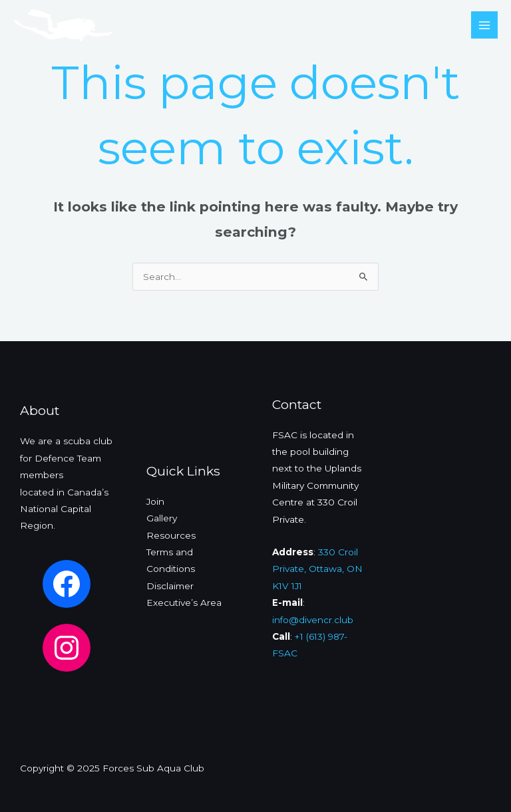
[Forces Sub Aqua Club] (63, 25)
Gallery (162, 518)
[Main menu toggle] (485, 25)
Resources (171, 535)
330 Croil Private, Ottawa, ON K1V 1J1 (317, 569)
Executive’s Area (184, 603)
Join (155, 501)
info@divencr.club (313, 620)
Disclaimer (170, 586)
